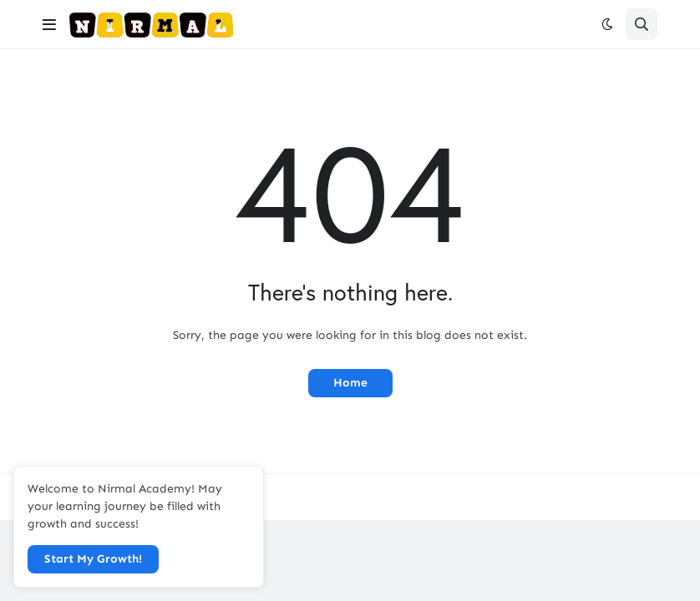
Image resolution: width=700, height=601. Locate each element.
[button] (49, 24)
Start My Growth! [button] (93, 559)
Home (350, 383)
